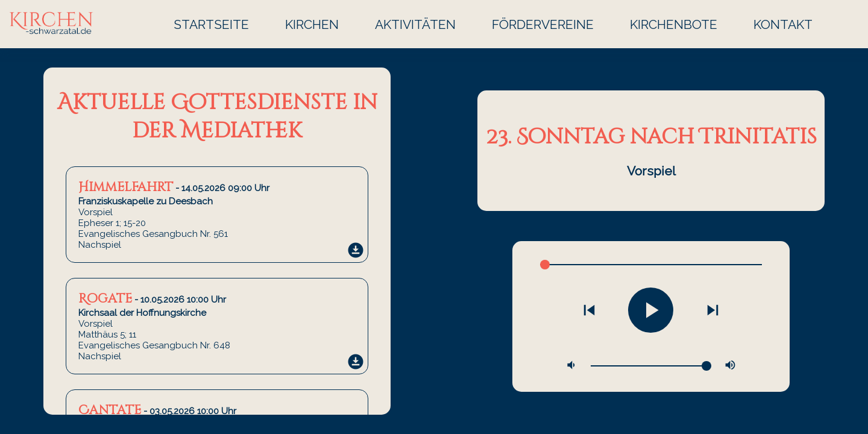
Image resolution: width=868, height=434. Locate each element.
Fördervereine (543, 24)
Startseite (211, 24)
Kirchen (312, 24)
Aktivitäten (415, 24)
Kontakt (783, 24)
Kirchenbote (674, 24)
